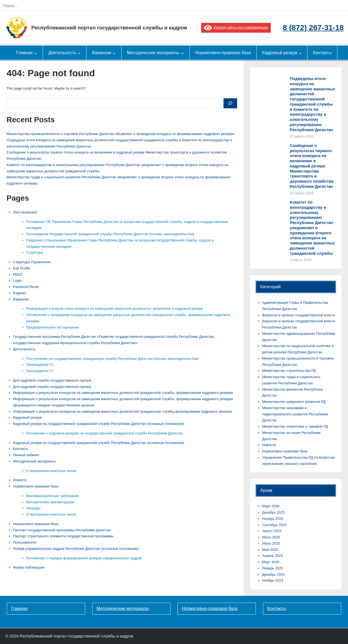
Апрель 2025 (273, 556)
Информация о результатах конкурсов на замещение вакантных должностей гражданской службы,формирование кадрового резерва (122, 411)
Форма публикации (29, 567)
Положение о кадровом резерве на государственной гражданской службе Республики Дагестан (105, 433)
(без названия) (25, 212)
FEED (18, 275)
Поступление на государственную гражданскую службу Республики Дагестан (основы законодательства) (112, 359)
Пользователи (25, 542)
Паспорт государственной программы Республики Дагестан (62, 530)
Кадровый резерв (27, 417)
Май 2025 (270, 550)
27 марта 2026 (302, 136)
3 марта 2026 (301, 260)
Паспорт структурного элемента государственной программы (63, 536)
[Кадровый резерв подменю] (300, 53)
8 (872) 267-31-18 (313, 28)
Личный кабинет (26, 455)
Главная (19, 608)
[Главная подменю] (36, 53)
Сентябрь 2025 (274, 525)
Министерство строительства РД (289, 371)
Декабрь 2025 (273, 512)
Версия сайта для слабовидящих (236, 27)
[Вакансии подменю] (114, 53)
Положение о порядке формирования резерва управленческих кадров (84, 558)
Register (20, 293)
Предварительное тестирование (53, 327)
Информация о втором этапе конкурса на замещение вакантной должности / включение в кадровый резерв (114, 309)
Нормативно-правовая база (36, 486)
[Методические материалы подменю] (182, 53)
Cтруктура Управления (32, 262)
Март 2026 (271, 506)
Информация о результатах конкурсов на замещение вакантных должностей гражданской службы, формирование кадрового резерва (123, 393)
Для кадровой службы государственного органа (52, 380)
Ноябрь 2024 (273, 580)
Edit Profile (22, 268)
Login (17, 280)
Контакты (21, 449)
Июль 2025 (271, 537)
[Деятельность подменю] (79, 53)
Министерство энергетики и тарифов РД (295, 426)
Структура (35, 252)
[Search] (60, 6)
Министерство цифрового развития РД (294, 402)
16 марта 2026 (302, 193)
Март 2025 (271, 562)
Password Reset (26, 287)
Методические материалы (123, 608)
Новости (20, 480)
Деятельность (24, 349)
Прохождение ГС (40, 365)
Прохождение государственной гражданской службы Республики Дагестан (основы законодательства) (110, 234)
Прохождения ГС (40, 371)
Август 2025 (272, 531)
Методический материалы (34, 461)
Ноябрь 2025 (273, 519)
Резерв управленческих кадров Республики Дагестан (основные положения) (76, 549)
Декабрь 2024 (273, 574)
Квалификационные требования (52, 496)
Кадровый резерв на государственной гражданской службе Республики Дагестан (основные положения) (99, 424)
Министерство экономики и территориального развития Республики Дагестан (295, 414)
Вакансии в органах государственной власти (299, 315)
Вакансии (21, 299)
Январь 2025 (273, 568)
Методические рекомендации (50, 502)
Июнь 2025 (271, 543)
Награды (33, 508)
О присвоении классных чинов (51, 471)
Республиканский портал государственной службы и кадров (109, 28)
